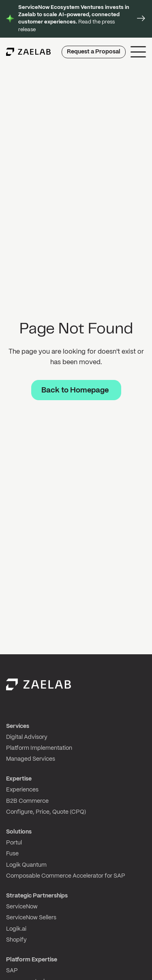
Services (18, 726)
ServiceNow (22, 907)
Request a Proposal (94, 52)
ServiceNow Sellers (31, 918)
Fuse (12, 854)
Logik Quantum (26, 865)
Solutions (19, 832)
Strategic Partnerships (37, 896)
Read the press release (74, 19)
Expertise (19, 779)
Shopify (16, 940)
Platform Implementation (39, 748)
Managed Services (31, 759)
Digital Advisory (27, 737)
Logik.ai (16, 929)
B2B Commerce (27, 801)
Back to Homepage (75, 390)
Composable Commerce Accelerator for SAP (66, 876)
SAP (12, 971)
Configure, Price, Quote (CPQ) (46, 812)
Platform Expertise (32, 960)
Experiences (22, 790)
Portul (14, 843)
